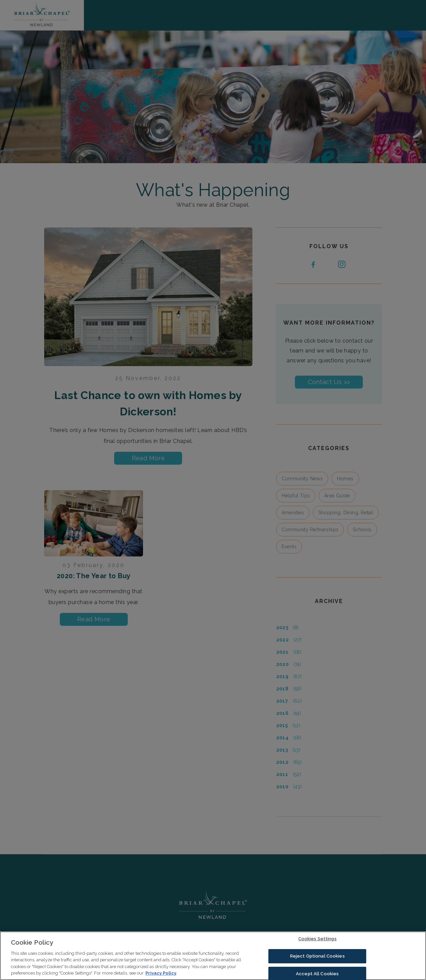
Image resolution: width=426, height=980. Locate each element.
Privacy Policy (161, 975)
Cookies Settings (317, 941)
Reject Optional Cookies (317, 958)
